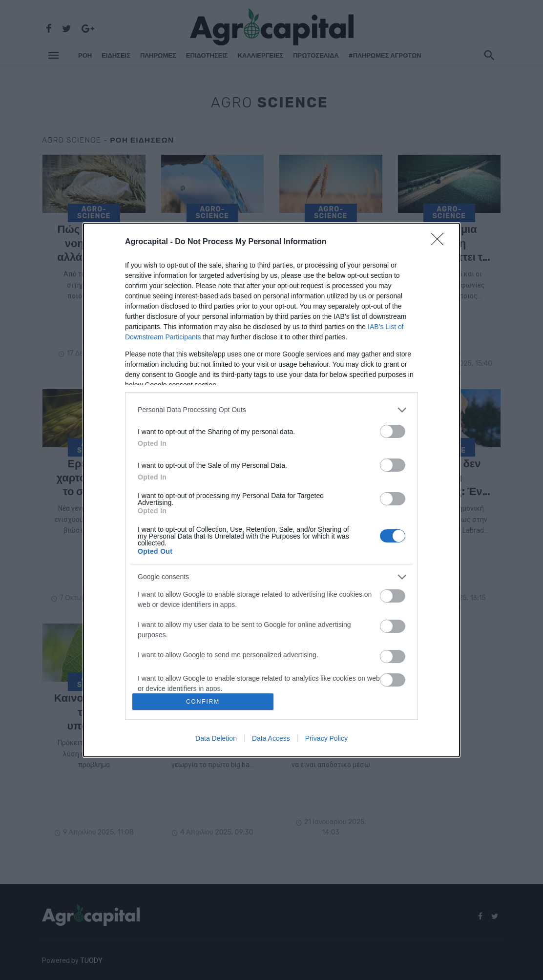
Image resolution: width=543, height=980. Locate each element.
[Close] (440, 241)
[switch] (393, 430)
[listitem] (271, 408)
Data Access (271, 740)
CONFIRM (204, 701)
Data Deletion (216, 740)
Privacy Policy (326, 740)
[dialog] (271, 490)
